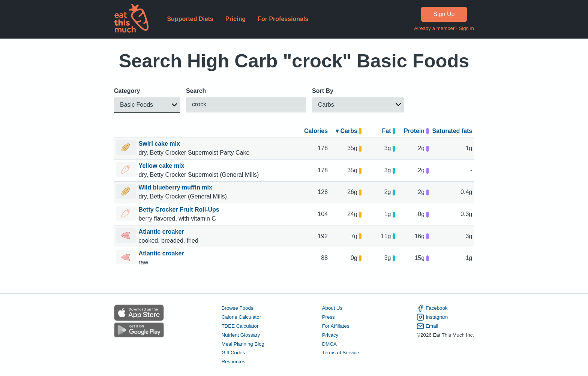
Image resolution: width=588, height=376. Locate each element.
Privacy (330, 335)
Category (127, 91)
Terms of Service (341, 353)
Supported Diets (190, 19)
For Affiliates (336, 326)
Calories (316, 131)
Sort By (323, 91)
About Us (332, 308)
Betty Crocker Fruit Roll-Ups (180, 210)
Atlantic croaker (162, 232)
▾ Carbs (349, 131)
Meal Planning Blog (243, 344)
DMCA (329, 344)
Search (196, 91)
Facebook (432, 308)
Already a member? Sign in (444, 28)
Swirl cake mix (160, 144)
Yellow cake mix (162, 166)
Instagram (432, 317)
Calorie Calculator (241, 317)
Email (427, 326)
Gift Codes (233, 353)
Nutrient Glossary (241, 335)
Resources (233, 362)
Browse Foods (238, 308)
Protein (416, 131)
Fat (388, 131)
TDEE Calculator (240, 326)
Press (328, 317)
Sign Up (444, 14)
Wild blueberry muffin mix (176, 187)
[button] (147, 105)
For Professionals (283, 19)
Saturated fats (452, 131)
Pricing (235, 19)
